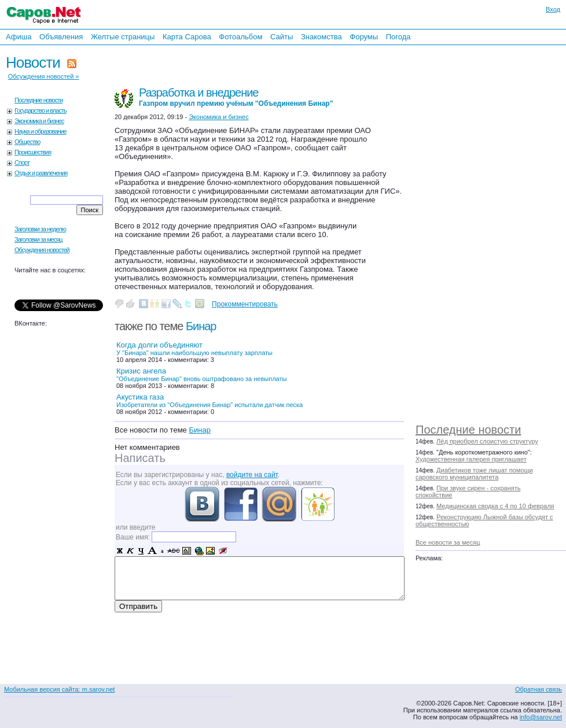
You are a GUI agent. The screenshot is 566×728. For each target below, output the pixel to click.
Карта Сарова (187, 37)
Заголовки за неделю (40, 229)
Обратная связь (539, 689)
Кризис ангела (201, 374)
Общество (27, 142)
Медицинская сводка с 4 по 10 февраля (495, 506)
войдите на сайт (252, 475)
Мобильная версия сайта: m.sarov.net (59, 689)
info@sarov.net (541, 717)
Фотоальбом (240, 37)
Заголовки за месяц (38, 239)
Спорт (22, 162)
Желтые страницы (123, 37)
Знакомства (321, 37)
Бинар (201, 326)
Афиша (19, 37)
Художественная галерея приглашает (471, 459)
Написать (140, 458)
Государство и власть (41, 110)
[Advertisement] (476, 231)
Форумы (364, 37)
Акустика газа (210, 400)
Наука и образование (41, 131)
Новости (33, 62)
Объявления (61, 37)
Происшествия (33, 152)
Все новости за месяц (448, 542)
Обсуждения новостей (42, 250)
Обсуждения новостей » (44, 76)
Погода (398, 37)
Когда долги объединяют (194, 348)
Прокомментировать (245, 304)
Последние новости (468, 430)
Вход (553, 9)
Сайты (282, 37)
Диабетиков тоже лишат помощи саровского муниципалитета (474, 474)
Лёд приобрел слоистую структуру (487, 441)
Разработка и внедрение (236, 97)
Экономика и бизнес (39, 121)
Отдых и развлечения (41, 173)
